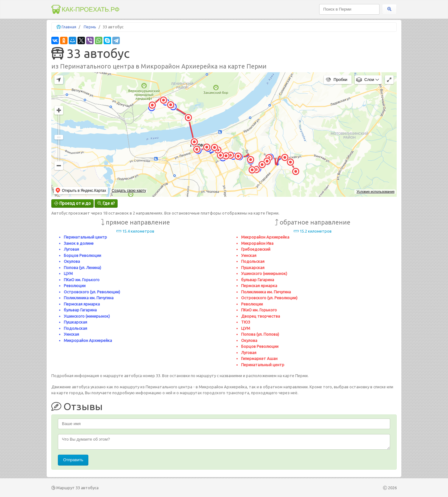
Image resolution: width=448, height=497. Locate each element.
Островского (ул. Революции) (92, 292)
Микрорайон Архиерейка (88, 340)
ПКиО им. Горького (82, 280)
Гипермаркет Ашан (259, 358)
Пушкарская (75, 322)
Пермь (90, 27)
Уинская (71, 334)
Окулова (72, 261)
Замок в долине (79, 243)
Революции (75, 286)
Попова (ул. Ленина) (82, 267)
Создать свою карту (129, 191)
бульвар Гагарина (80, 310)
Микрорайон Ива (257, 243)
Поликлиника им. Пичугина (89, 298)
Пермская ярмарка (82, 304)
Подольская (75, 328)
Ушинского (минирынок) (87, 316)
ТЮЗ (246, 322)
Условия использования (376, 192)
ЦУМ (68, 273)
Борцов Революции (82, 255)
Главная (69, 27)
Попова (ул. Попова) (260, 334)
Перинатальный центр (85, 237)
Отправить (73, 460)
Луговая (71, 249)
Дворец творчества (261, 316)
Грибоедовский (256, 249)
